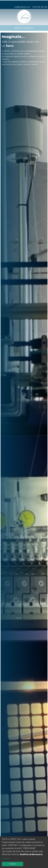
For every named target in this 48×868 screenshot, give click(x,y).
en (45, 3)
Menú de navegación (24, 28)
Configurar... (7, 858)
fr (41, 3)
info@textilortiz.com (22, 7)
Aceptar (12, 864)
